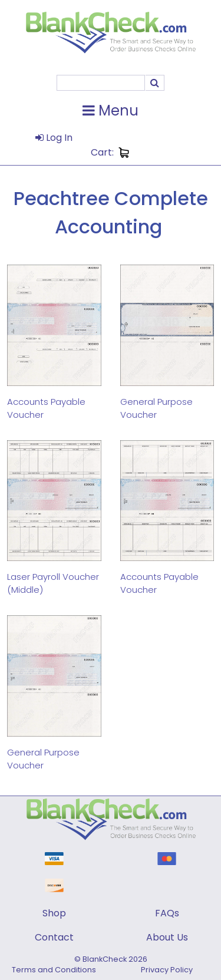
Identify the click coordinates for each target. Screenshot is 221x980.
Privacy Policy (167, 970)
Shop (54, 913)
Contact (54, 937)
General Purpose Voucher (156, 408)
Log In (54, 138)
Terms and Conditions (54, 970)
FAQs (167, 913)
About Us (167, 937)
